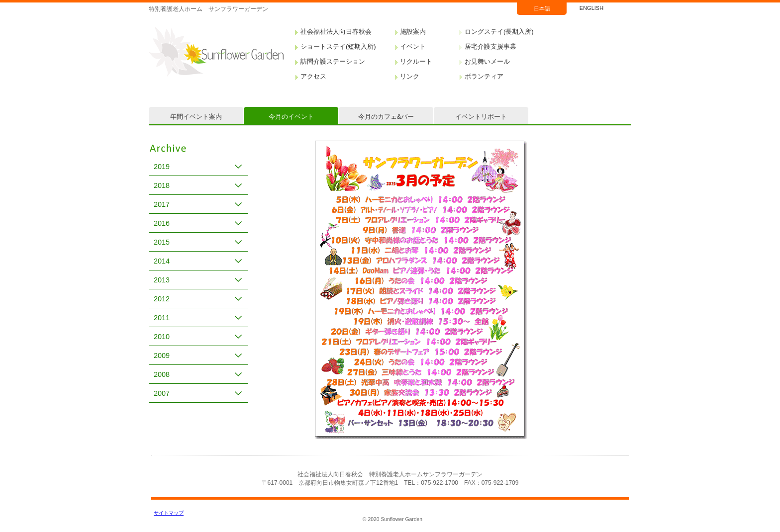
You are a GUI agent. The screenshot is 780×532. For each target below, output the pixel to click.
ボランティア (484, 76)
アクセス (313, 76)
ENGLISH (591, 8)
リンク (410, 76)
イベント (413, 46)
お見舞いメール (487, 61)
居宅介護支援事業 (490, 46)
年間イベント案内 (196, 117)
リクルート (416, 61)
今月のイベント (291, 117)
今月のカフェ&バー (386, 117)
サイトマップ (169, 513)
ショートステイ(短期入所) (338, 46)
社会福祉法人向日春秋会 (336, 32)
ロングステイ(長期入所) (499, 32)
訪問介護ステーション (333, 61)
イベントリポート (481, 117)
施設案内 (413, 32)
